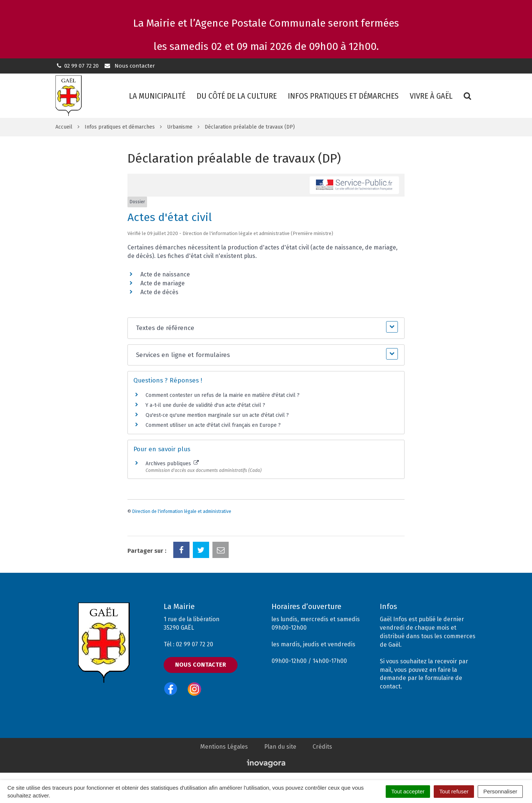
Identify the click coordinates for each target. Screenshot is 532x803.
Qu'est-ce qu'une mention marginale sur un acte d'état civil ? (217, 415)
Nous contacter (129, 66)
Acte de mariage (163, 283)
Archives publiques (172, 464)
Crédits (322, 747)
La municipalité (157, 96)
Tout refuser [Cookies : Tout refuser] (454, 791)
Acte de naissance (165, 274)
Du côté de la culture (237, 96)
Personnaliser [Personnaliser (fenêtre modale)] (500, 791)
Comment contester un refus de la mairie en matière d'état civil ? (223, 395)
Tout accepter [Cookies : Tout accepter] (408, 791)
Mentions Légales (224, 747)
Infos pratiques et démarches (343, 96)
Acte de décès (159, 292)
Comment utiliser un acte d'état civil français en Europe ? (213, 425)
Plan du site (280, 747)
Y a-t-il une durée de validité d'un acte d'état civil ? (205, 405)
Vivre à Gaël (431, 96)
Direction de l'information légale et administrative (182, 511)
